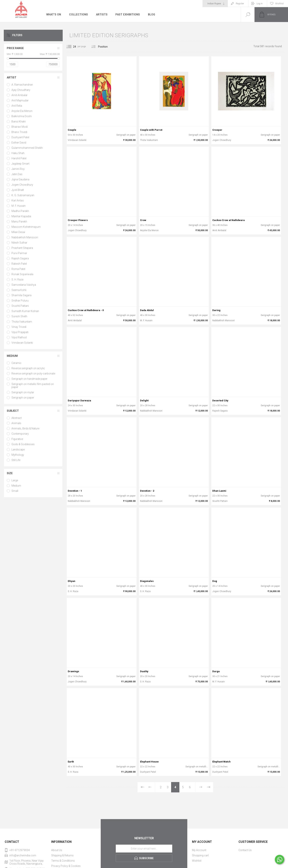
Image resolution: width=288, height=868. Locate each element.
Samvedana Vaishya (24, 285)
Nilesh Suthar (19, 243)
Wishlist (197, 861)
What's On (54, 14)
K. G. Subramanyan (23, 195)
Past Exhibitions (127, 14)
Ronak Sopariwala (22, 274)
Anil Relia (17, 106)
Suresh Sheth (19, 316)
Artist (12, 77)
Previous (150, 787)
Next (201, 787)
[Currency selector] (215, 4)
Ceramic (16, 363)
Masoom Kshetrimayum (26, 227)
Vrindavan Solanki (22, 343)
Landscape (18, 450)
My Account (199, 850)
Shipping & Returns (62, 855)
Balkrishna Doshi (22, 116)
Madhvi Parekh (20, 211)
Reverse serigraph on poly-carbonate (33, 374)
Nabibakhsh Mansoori (25, 237)
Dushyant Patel (20, 137)
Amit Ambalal (19, 95)
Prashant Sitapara (22, 248)
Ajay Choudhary (21, 90)
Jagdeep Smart (20, 164)
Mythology (18, 455)
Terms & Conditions (63, 861)
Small (15, 491)
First (142, 787)
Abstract (17, 418)
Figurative (17, 439)
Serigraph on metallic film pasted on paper (33, 386)
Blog (151, 14)
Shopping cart (200, 855)
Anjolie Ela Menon (22, 111)
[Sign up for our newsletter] (144, 849)
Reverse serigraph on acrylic (28, 368)
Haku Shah (18, 153)
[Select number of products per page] (72, 47)
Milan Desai (18, 232)
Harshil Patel (19, 158)
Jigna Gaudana (20, 179)
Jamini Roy (18, 169)
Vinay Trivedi (19, 327)
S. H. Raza (17, 279)
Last (208, 787)
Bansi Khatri (19, 122)
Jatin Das (17, 174)
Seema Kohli (19, 290)
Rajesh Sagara (20, 258)
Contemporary (20, 434)
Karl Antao (18, 200)
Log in (260, 4)
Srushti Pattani (20, 306)
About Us (57, 850)
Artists (101, 14)
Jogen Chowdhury (22, 185)
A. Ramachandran (22, 85)
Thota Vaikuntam (22, 322)
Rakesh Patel (19, 264)
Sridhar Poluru (20, 301)
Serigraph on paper (23, 398)
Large (15, 480)
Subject (13, 411)
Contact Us (245, 850)
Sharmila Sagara (21, 295)
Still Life (16, 460)
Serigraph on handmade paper (29, 379)
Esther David (19, 143)
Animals (16, 423)
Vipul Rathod (19, 337)
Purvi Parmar (19, 253)
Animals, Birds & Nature (25, 428)
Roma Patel (18, 269)
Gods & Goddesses (23, 444)
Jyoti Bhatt (18, 190)
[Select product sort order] (106, 47)
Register (240, 4)
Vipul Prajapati (20, 332)
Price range (15, 48)
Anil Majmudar (20, 100)
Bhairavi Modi (20, 127)
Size (10, 473)
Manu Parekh (19, 222)
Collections (78, 14)
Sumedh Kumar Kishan (25, 311)
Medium (12, 356)
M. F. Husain (19, 206)
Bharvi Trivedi (19, 132)
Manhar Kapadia (21, 216)
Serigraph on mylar (23, 392)
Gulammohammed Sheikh (27, 148)
